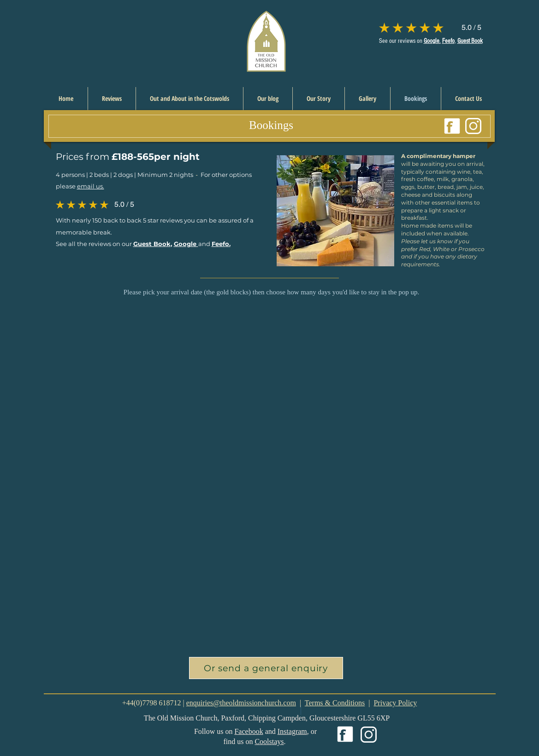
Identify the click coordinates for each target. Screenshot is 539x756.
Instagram (292, 731)
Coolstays (269, 741)
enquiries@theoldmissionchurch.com (241, 703)
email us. (91, 186)
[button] (266, 668)
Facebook (249, 731)
